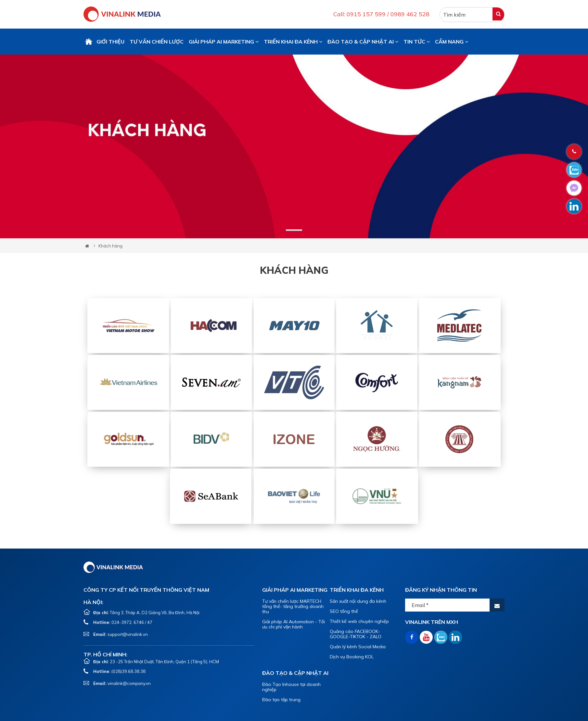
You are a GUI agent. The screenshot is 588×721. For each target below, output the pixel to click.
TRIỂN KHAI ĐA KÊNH (293, 42)
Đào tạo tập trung (281, 700)
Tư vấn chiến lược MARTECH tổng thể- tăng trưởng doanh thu (293, 606)
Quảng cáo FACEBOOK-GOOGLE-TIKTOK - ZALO (356, 634)
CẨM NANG (452, 42)
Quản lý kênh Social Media (358, 647)
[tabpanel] (294, 146)
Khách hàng (110, 246)
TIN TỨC (417, 42)
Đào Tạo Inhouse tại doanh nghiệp (291, 687)
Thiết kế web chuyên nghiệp (359, 621)
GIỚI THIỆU (110, 42)
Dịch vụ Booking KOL (352, 657)
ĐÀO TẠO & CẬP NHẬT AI (363, 42)
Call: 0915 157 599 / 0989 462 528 (381, 14)
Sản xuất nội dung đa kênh (358, 601)
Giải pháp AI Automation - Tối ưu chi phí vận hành (294, 624)
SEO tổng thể (344, 611)
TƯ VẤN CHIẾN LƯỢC (157, 42)
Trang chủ (89, 42)
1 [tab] (294, 230)
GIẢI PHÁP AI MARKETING (224, 42)
